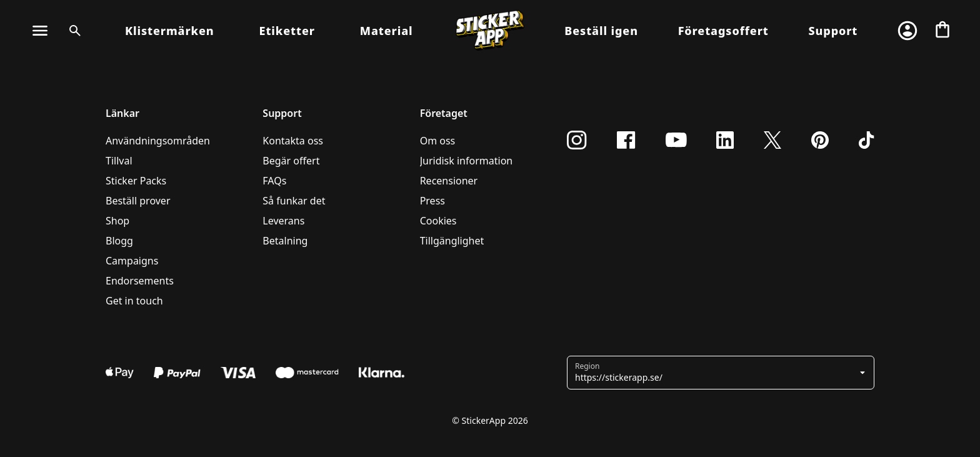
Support (833, 31)
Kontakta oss (293, 141)
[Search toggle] (72, 31)
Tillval (119, 161)
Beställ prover (138, 201)
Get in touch (134, 301)
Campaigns (132, 261)
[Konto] (907, 31)
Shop (117, 221)
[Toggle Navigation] (40, 31)
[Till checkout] (942, 31)
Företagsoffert (723, 31)
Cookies (438, 221)
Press (432, 201)
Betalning (285, 241)
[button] (722, 373)
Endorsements (140, 281)
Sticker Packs (136, 181)
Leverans (283, 221)
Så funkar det (294, 201)
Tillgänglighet (452, 241)
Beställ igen (601, 31)
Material (387, 31)
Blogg (119, 241)
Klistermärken (170, 31)
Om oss (438, 141)
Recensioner (449, 181)
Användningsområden (158, 141)
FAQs (274, 181)
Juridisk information (467, 161)
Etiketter (287, 31)
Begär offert (291, 161)
